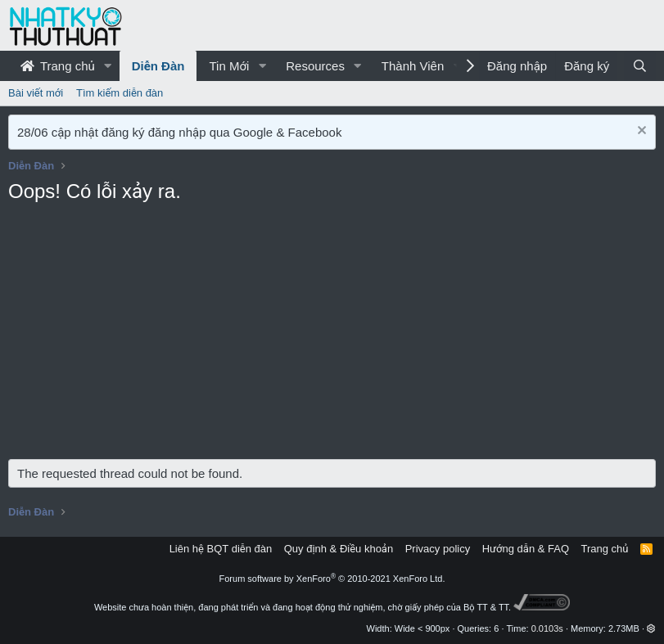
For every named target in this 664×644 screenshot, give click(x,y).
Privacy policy (438, 549)
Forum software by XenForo (332, 579)
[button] (108, 66)
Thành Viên (413, 66)
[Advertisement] (332, 336)
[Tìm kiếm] (640, 66)
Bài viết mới (36, 93)
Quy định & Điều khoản (339, 549)
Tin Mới (229, 66)
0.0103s (547, 628)
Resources (315, 66)
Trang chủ (58, 66)
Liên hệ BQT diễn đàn (221, 549)
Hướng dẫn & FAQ (526, 549)
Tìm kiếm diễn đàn (120, 93)
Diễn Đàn (158, 66)
